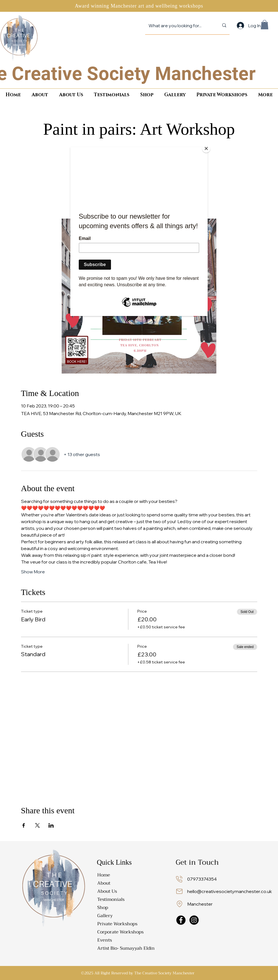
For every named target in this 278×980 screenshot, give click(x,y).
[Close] (206, 148)
